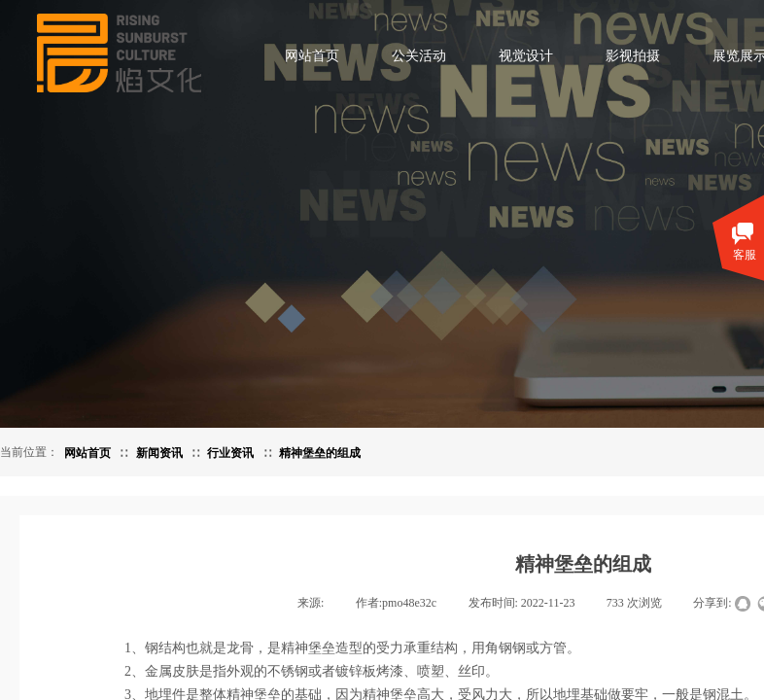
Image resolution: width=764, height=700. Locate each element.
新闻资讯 (159, 453)
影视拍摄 (633, 56)
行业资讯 (230, 453)
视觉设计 (526, 56)
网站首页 (312, 56)
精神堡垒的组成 (320, 453)
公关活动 (419, 56)
